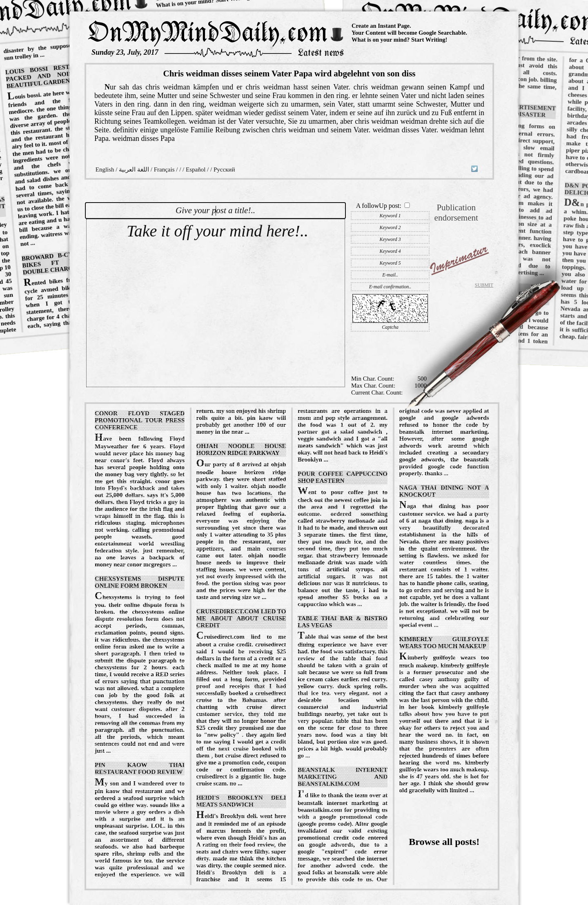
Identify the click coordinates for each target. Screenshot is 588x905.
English (105, 169)
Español (196, 169)
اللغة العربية (134, 169)
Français (164, 169)
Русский (224, 169)
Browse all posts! (444, 842)
